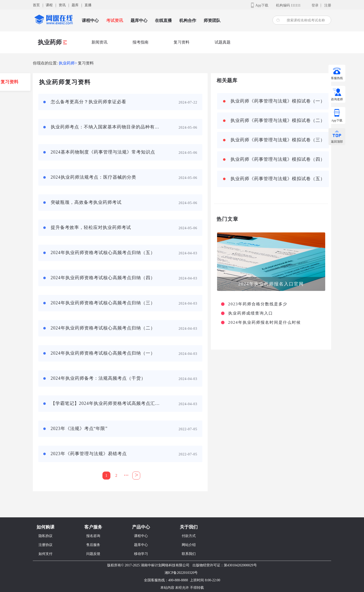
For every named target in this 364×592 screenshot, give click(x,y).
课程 (49, 5)
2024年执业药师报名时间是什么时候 (265, 323)
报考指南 (140, 42)
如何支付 (45, 554)
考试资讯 (115, 21)
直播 (88, 5)
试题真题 (223, 42)
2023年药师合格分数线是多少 (258, 304)
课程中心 (90, 21)
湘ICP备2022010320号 (181, 573)
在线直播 (163, 21)
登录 (315, 5)
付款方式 (189, 536)
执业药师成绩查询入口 (251, 313)
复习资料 (182, 42)
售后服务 (93, 545)
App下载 (262, 5)
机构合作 (188, 21)
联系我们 (189, 554)
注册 (328, 5)
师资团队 (212, 21)
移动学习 (141, 554)
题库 (75, 5)
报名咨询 (93, 536)
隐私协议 (45, 536)
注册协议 (45, 545)
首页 (36, 5)
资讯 (62, 5)
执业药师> (68, 63)
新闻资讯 (99, 42)
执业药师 (52, 42)
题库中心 (139, 21)
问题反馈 (93, 554)
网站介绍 (189, 545)
